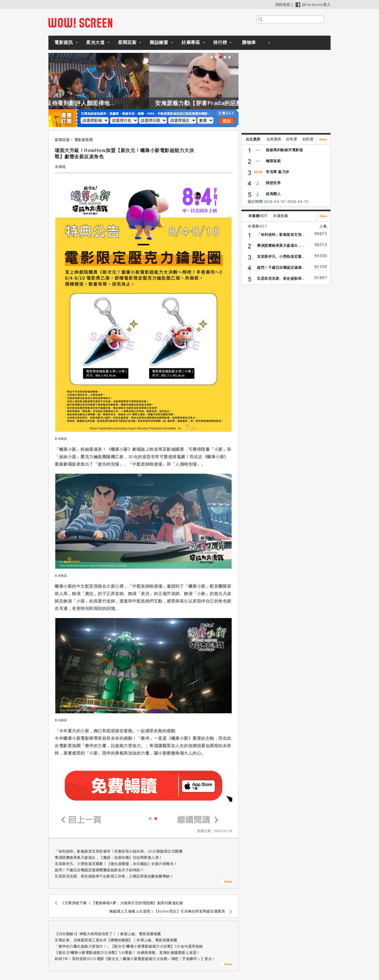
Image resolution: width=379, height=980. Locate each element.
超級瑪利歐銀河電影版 (284, 150)
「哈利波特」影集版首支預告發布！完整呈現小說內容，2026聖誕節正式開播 (119, 851)
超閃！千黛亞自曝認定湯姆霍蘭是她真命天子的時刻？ (99, 870)
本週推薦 (280, 216)
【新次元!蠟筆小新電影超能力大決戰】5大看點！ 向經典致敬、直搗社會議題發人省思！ (127, 953)
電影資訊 (64, 42)
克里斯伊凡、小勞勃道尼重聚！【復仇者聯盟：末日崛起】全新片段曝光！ (116, 864)
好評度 (308, 139)
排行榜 (220, 42)
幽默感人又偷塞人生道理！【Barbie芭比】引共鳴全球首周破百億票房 (167, 911)
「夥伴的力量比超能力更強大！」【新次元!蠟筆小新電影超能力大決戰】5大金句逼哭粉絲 (129, 946)
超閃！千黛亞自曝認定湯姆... (281, 267)
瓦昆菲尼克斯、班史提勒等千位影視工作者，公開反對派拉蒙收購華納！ (114, 876)
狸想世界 (273, 183)
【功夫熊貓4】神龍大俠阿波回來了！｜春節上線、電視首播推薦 (108, 934)
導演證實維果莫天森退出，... (281, 245)
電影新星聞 (84, 140)
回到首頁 (283, 5)
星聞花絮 (127, 42)
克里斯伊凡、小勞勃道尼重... (281, 256)
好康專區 (191, 42)
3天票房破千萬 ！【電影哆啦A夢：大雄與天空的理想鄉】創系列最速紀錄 (123, 903)
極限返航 (273, 161)
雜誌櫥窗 (159, 42)
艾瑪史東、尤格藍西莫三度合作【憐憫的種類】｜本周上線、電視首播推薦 (116, 940)
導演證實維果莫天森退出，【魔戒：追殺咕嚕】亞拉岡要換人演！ (109, 858)
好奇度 (292, 139)
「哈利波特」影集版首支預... (281, 234)
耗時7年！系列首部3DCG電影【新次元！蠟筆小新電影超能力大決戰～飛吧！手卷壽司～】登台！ (135, 959)
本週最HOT (258, 216)
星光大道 (95, 42)
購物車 (249, 42)
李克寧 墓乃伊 (278, 172)
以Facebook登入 (313, 5)
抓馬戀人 (273, 194)
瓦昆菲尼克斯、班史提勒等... (281, 278)
